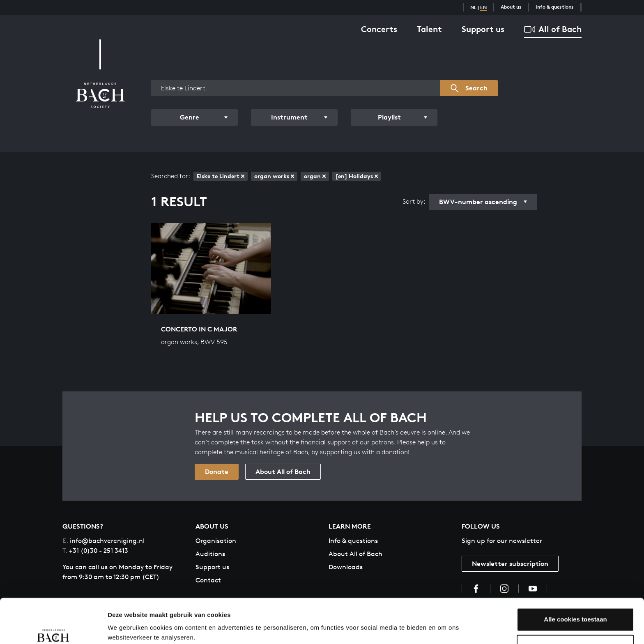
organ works (274, 176)
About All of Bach (283, 471)
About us (511, 7)
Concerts (379, 29)
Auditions (210, 554)
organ (315, 176)
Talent (429, 29)
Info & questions (555, 7)
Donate (217, 471)
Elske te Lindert (221, 176)
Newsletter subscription (510, 563)
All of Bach (553, 29)
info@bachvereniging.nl (103, 541)
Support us (483, 29)
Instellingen (125, 628)
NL (473, 7)
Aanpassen (576, 614)
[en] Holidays (357, 176)
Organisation (216, 541)
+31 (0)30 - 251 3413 (95, 551)
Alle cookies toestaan (575, 587)
